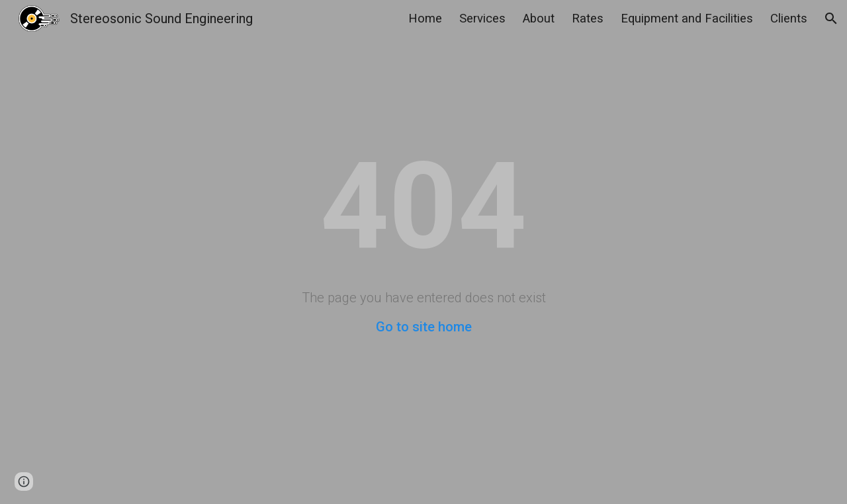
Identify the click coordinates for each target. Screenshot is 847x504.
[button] (831, 19)
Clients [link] (789, 19)
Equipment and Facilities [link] (687, 19)
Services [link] (482, 19)
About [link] (539, 19)
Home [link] (425, 19)
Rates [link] (588, 19)
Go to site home (424, 327)
